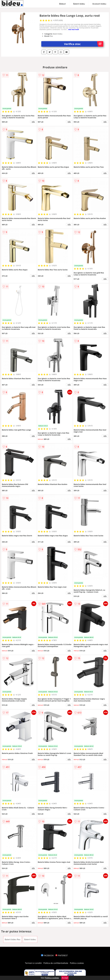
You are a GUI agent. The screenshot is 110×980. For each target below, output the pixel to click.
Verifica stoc (84, 44)
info (33, 122)
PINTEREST (61, 955)
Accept (65, 978)
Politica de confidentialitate (56, 963)
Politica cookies (77, 963)
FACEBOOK (47, 955)
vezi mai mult (74, 29)
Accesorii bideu (99, 4)
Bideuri (62, 4)
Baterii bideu (79, 4)
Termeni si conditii (33, 963)
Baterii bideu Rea (12, 939)
